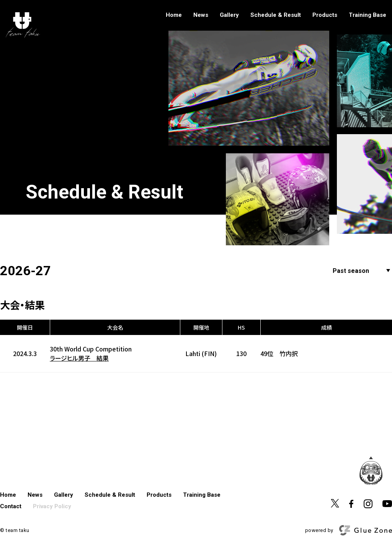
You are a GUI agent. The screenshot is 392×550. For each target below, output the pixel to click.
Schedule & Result (276, 15)
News (201, 15)
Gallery (229, 15)
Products (325, 15)
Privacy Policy (52, 506)
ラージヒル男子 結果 (79, 358)
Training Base (367, 15)
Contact (11, 506)
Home (174, 15)
